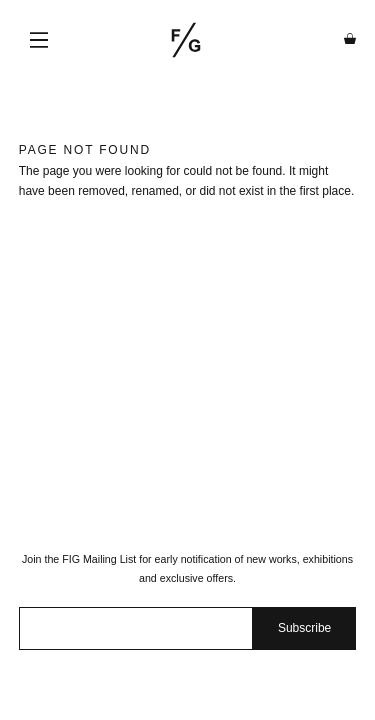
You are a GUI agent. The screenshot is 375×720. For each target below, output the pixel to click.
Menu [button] (39, 40)
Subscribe (304, 628)
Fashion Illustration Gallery (186, 40)
